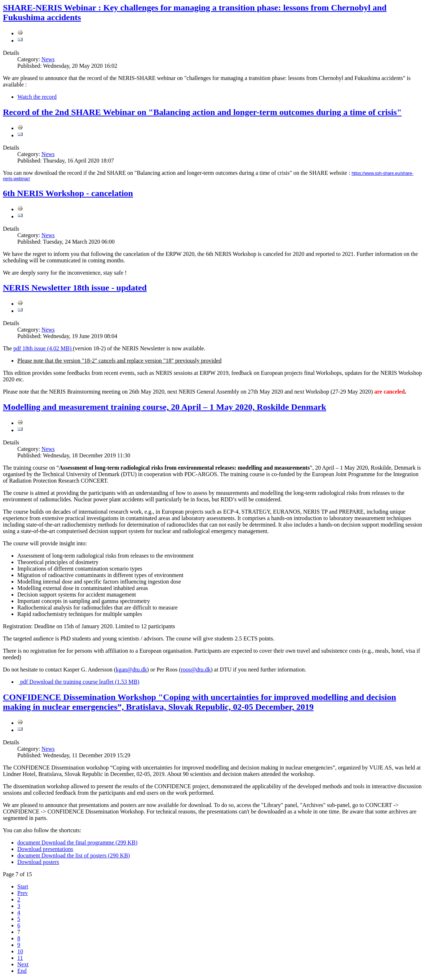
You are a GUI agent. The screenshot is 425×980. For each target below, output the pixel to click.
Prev (23, 893)
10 (20, 951)
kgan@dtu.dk (131, 669)
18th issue (43, 348)
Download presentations (45, 849)
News (48, 59)
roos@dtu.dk (196, 669)
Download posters (38, 862)
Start (23, 886)
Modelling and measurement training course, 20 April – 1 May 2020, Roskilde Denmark (165, 407)
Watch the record (37, 97)
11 (20, 958)
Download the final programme (77, 842)
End (22, 971)
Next (23, 964)
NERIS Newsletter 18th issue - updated (75, 288)
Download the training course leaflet (79, 682)
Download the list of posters (74, 855)
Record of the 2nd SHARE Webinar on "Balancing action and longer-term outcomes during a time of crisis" (202, 112)
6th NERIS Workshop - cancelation (68, 193)
